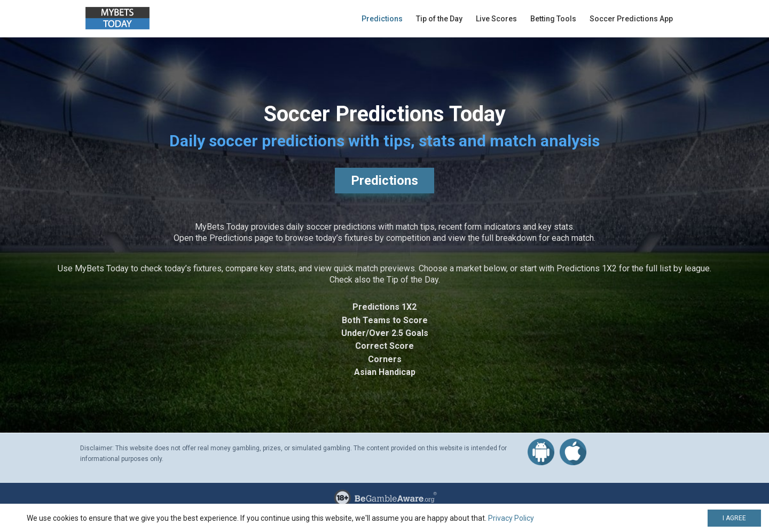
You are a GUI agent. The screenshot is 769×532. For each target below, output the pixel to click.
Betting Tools (553, 19)
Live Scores (496, 19)
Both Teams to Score (385, 320)
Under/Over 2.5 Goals (385, 333)
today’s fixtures (193, 268)
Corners (385, 359)
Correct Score (384, 346)
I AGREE (734, 518)
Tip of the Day (439, 19)
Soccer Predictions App (631, 19)
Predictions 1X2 (384, 307)
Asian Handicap (385, 372)
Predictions (382, 19)
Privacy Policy (511, 518)
